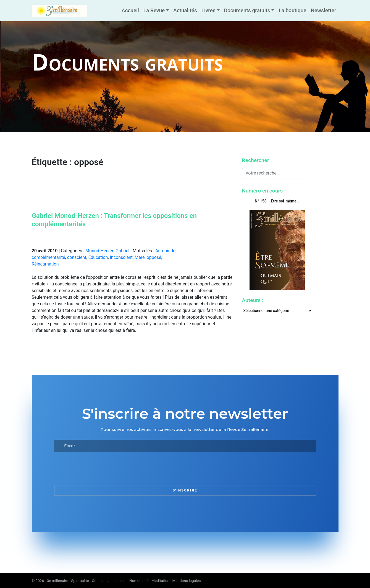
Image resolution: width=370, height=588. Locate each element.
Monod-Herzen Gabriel (107, 251)
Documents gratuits (247, 10)
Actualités (185, 10)
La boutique (292, 10)
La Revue (154, 10)
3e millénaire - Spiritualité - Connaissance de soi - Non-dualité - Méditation (108, 581)
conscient (77, 257)
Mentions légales (187, 581)
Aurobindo (165, 251)
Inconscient (121, 257)
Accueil (130, 10)
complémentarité (48, 257)
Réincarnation (45, 264)
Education (98, 257)
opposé (154, 257)
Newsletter (323, 10)
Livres (208, 10)
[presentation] (96, 468)
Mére (140, 257)
